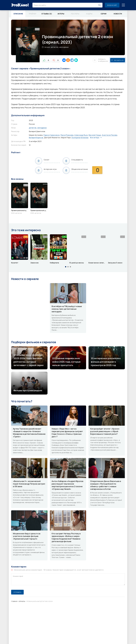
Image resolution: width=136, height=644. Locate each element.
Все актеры (95, 138)
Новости (118, 14)
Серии (104, 14)
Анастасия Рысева (110, 135)
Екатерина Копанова (80, 138)
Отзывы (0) (47, 14)
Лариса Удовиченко (51, 135)
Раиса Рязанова (67, 135)
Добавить (100, 60)
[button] (66, 267)
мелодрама (42, 128)
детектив (33, 128)
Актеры (61, 14)
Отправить (17, 592)
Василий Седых (95, 135)
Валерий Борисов (36, 138)
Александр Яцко (81, 135)
